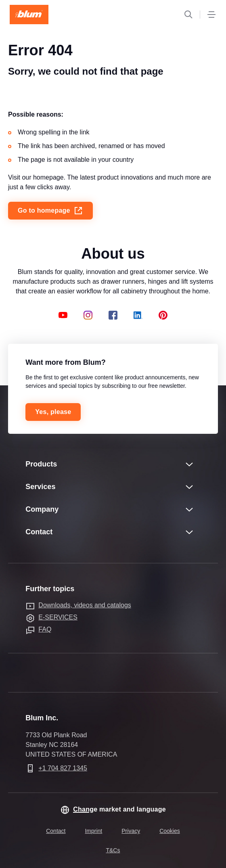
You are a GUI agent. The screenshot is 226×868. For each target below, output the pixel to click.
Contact (56, 831)
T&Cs (113, 850)
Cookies (170, 831)
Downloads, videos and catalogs (85, 605)
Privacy (131, 831)
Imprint (93, 831)
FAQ (45, 629)
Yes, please (53, 412)
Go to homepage (50, 211)
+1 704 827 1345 (63, 768)
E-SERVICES (58, 617)
